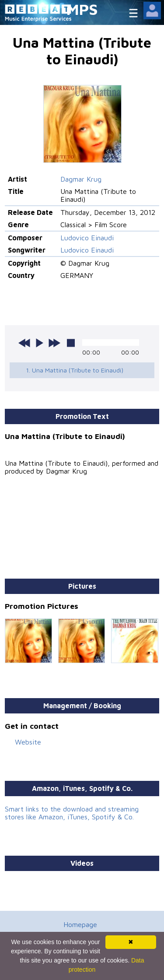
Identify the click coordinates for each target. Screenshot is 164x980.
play (39, 343)
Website (28, 742)
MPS (82, 9)
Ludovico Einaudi (87, 238)
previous (24, 343)
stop (71, 343)
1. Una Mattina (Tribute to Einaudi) (75, 370)
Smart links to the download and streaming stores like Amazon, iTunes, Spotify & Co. (72, 813)
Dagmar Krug (81, 179)
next (54, 343)
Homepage (80, 924)
